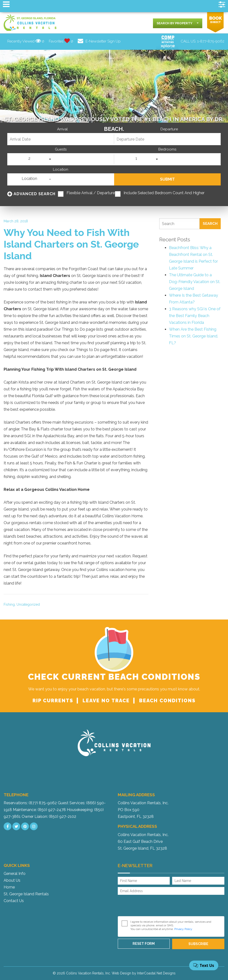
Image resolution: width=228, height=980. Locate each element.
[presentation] (155, 907)
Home (9, 887)
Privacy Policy (183, 929)
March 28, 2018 (16, 221)
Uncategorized (28, 604)
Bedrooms (167, 149)
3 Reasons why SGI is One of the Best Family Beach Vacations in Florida (195, 316)
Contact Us (14, 901)
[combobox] (178, 23)
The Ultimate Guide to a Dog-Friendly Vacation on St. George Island (195, 282)
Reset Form (144, 944)
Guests (61, 149)
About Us (12, 880)
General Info (15, 874)
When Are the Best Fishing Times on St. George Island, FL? (194, 336)
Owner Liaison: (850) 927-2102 (49, 817)
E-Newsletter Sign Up (99, 41)
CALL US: (203, 41)
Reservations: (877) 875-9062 (30, 803)
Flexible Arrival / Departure (91, 193)
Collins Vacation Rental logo (30, 23)
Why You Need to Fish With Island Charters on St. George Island (71, 244)
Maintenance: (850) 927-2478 (39, 810)
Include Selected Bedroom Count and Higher (164, 193)
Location (61, 170)
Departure (169, 129)
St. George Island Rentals (26, 894)
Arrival (62, 129)
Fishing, (10, 604)
